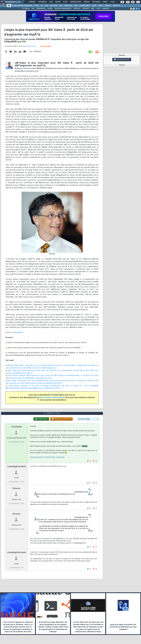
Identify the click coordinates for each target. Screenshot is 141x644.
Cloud (37, 6)
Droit (105, 2)
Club (112, 2)
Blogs (58, 2)
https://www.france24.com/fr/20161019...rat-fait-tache (47, 457)
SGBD (94, 6)
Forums (32, 2)
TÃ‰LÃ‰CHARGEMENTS (63, 9)
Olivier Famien (31, 46)
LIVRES (50, 9)
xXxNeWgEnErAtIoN (16, 466)
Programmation (85, 6)
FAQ (51, 2)
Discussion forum (122, 60)
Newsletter (76, 2)
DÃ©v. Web (68, 6)
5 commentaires (45, 46)
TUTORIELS (26, 9)
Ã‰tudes (96, 2)
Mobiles (108, 6)
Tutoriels (42, 2)
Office (101, 6)
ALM (46, 6)
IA (42, 6)
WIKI (93, 9)
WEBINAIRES (41, 9)
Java (61, 6)
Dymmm (16, 488)
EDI (76, 6)
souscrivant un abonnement (53, 398)
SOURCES (77, 9)
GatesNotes (18, 333)
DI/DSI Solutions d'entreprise (22, 6)
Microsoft (54, 6)
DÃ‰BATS (86, 9)
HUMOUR (106, 9)
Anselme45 (16, 427)
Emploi (87, 2)
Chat (65, 2)
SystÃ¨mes (117, 6)
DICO (98, 9)
